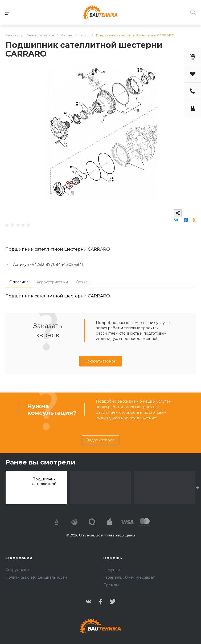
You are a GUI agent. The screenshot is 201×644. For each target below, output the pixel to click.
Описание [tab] (19, 282)
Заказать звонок (101, 361)
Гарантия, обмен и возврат (129, 577)
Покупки (112, 570)
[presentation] (198, 488)
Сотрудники (17, 570)
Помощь (113, 558)
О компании (19, 558)
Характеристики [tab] (52, 282)
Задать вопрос (100, 440)
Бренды (111, 585)
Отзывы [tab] (83, 282)
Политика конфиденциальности (36, 577)
